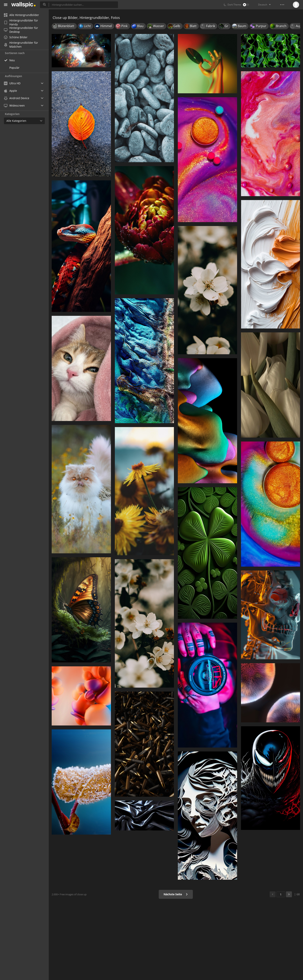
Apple (10, 91)
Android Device (17, 98)
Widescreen (14, 105)
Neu (12, 60)
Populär (14, 68)
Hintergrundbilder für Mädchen (21, 45)
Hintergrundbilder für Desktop (21, 30)
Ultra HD (12, 83)
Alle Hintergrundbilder (21, 15)
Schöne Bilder (16, 37)
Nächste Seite (176, 894)
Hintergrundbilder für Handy (21, 22)
